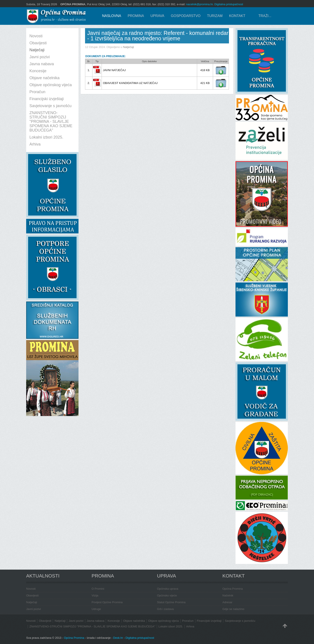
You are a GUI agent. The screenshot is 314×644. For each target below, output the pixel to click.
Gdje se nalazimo (233, 609)
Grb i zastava (165, 609)
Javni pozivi (33, 609)
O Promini (98, 589)
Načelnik (228, 595)
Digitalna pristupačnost (229, 4)
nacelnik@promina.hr (200, 4)
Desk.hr (118, 638)
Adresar (227, 602)
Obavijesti (32, 595)
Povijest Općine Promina (107, 602)
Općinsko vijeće (167, 595)
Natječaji (128, 47)
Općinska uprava (168, 589)
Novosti (31, 589)
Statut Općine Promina (171, 602)
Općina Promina (233, 589)
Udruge (96, 609)
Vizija (95, 595)
